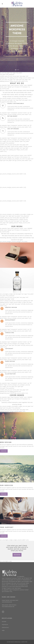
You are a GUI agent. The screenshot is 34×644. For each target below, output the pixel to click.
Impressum (5, 625)
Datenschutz (5, 627)
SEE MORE (17, 555)
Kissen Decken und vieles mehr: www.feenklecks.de (10, 601)
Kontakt (4, 622)
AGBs (3, 630)
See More (4, 451)
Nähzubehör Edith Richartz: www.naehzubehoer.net (9, 606)
